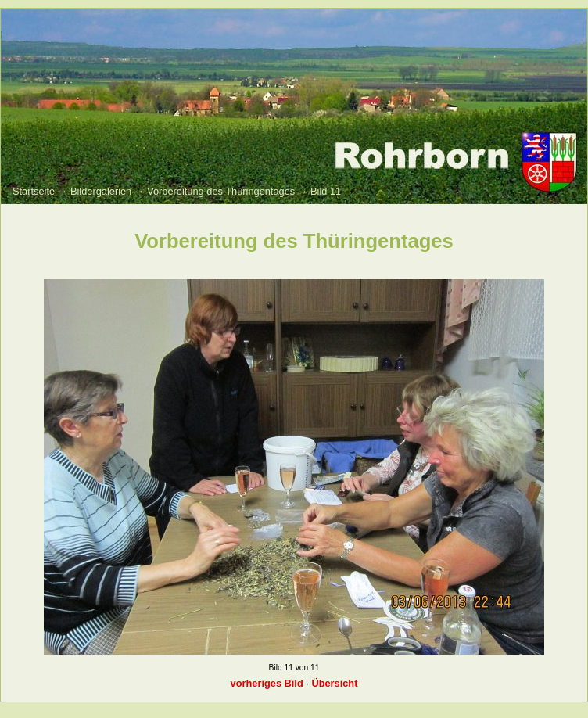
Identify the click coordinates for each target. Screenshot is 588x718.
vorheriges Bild (267, 683)
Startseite (34, 191)
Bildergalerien (101, 191)
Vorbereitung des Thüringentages (221, 191)
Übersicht (334, 683)
